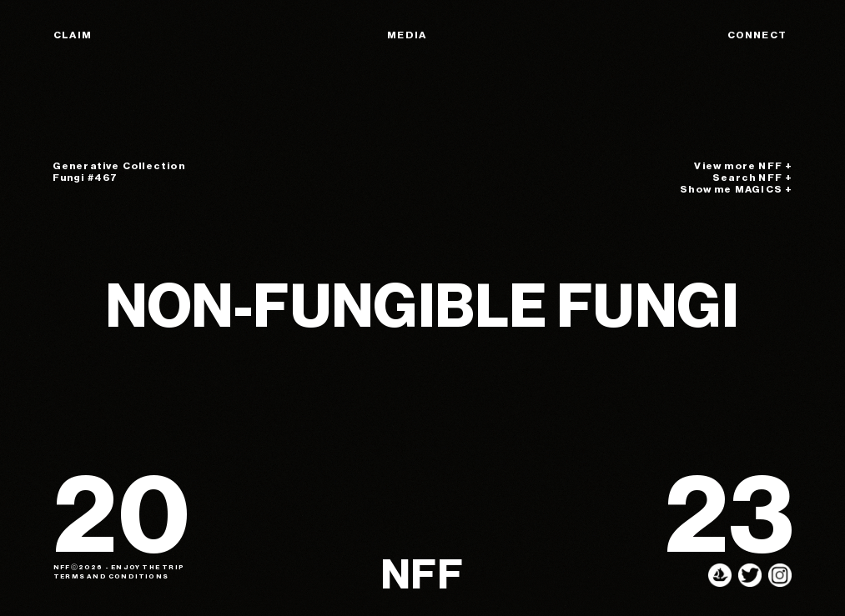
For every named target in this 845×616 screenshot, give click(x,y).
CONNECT (757, 35)
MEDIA (407, 35)
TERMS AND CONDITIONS (111, 576)
